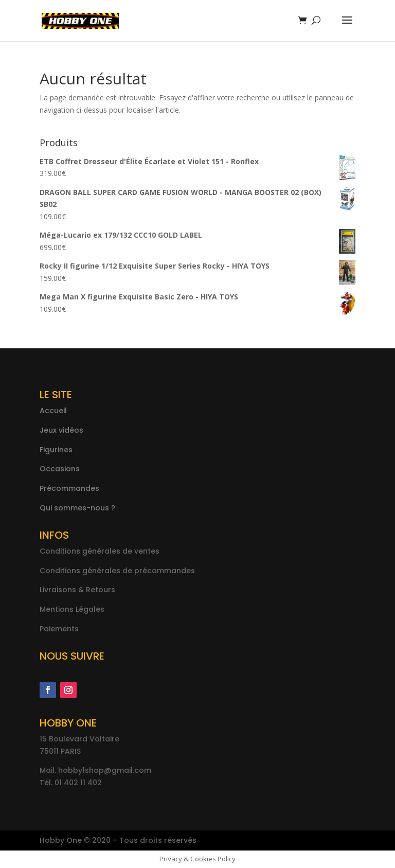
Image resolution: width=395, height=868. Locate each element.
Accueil (53, 411)
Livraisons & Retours (77, 590)
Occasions (60, 469)
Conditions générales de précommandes (117, 571)
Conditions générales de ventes (100, 551)
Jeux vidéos (61, 430)
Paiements (59, 629)
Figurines (56, 450)
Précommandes (69, 488)
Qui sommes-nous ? (77, 508)
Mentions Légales (72, 609)
